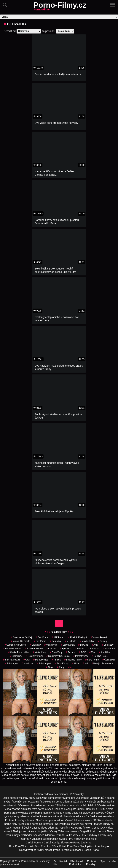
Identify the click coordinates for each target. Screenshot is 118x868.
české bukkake (34, 649)
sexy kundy (62, 663)
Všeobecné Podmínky (76, 863)
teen (8, 835)
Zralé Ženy (56, 652)
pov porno (40, 641)
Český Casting (32, 828)
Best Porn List (43, 846)
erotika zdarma (36, 805)
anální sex (109, 649)
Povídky (79, 794)
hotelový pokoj (34, 656)
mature (111, 805)
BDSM (101, 809)
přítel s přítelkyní (77, 637)
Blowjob (83, 645)
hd (85, 663)
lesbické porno (73, 660)
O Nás (55, 863)
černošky (56, 641)
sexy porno (92, 660)
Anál (95, 645)
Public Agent (44, 663)
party (61, 667)
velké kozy (72, 835)
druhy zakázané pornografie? (46, 798)
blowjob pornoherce (102, 663)
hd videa (79, 820)
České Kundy (51, 843)
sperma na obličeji (22, 637)
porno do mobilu (78, 805)
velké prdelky (50, 839)
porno (26, 802)
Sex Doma (42, 637)
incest (44, 816)
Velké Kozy (40, 652)
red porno (33, 824)
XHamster (64, 831)
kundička (104, 652)
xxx (92, 652)
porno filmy (11, 824)
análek (56, 660)
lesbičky (20, 820)
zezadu (71, 652)
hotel (76, 663)
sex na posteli (11, 660)
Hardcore (27, 663)
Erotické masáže (72, 850)
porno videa (27, 831)
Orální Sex (16, 656)
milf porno (58, 637)
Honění (80, 649)
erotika (101, 802)
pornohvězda (41, 660)
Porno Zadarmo (82, 843)
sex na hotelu (100, 656)
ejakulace (66, 649)
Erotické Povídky (91, 863)
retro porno (38, 809)
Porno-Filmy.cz (60, 7)
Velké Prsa (51, 645)
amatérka (93, 649)
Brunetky (35, 645)
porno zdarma (64, 802)
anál (88, 839)
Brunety (102, 641)
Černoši (51, 649)
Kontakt (64, 861)
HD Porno (76, 828)
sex (35, 835)
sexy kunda (68, 645)
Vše (70, 667)
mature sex (78, 824)
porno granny (12, 813)
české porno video (19, 652)
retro (94, 831)
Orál (27, 660)
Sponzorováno (109, 861)
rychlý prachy (12, 816)
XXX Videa (106, 828)
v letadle (70, 641)
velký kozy (106, 835)
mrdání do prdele (20, 641)
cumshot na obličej (15, 645)
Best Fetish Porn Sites (66, 846)
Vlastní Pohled (99, 637)
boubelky (76, 816)
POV (82, 652)
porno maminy (44, 813)
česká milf (109, 660)
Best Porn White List (21, 846)
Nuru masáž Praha (49, 850)
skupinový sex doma (58, 656)
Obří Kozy (107, 645)
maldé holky (87, 641)
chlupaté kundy (75, 809)
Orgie (50, 667)
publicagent (11, 663)
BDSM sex (89, 813)
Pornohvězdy (81, 656)
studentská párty (12, 649)
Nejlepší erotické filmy (94, 846)
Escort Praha (91, 850)
